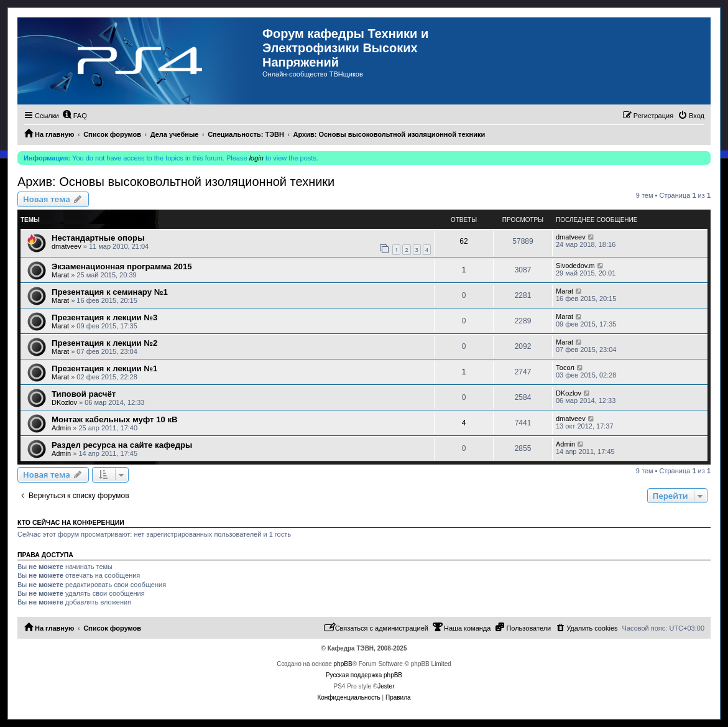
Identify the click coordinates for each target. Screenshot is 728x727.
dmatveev (67, 246)
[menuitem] (75, 116)
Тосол (565, 368)
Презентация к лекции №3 (104, 317)
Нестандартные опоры (98, 238)
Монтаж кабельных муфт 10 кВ (115, 419)
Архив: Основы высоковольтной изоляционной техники (176, 182)
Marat (60, 275)
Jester (386, 686)
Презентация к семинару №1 (110, 292)
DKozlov (64, 402)
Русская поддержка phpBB (364, 675)
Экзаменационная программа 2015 (122, 266)
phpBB (343, 664)
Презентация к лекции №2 (104, 343)
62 (463, 241)
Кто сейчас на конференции (71, 522)
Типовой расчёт (84, 394)
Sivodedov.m (575, 266)
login (256, 158)
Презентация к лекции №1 (104, 368)
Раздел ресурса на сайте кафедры (122, 445)
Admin (61, 428)
